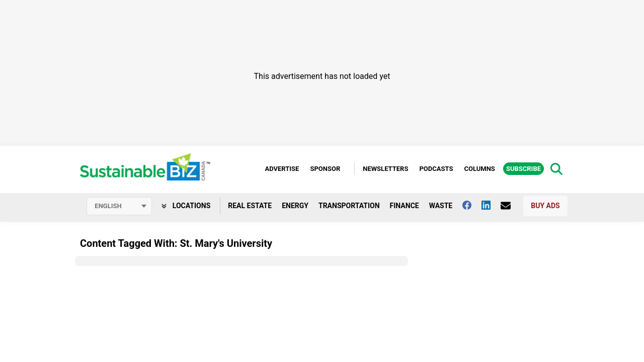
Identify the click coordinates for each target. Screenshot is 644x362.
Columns (479, 169)
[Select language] (119, 206)
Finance (405, 206)
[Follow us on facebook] (472, 205)
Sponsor (325, 169)
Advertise (282, 169)
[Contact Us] (511, 206)
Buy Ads (545, 206)
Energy (295, 206)
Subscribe (524, 169)
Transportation (349, 206)
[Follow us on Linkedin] (491, 205)
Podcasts (436, 169)
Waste (441, 206)
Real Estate (250, 206)
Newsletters (385, 169)
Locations (186, 206)
